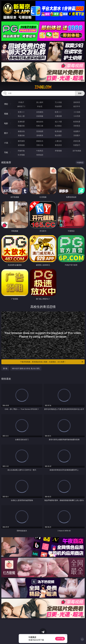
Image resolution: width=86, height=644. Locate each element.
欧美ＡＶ (58, 112)
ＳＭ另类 (77, 116)
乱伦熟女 (58, 126)
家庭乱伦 (40, 141)
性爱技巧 (77, 145)
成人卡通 (58, 122)
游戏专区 (77, 102)
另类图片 (77, 135)
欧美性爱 (77, 122)
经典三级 (40, 126)
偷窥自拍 (21, 131)
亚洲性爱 (21, 122)
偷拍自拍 (40, 122)
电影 (6, 123)
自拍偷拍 (40, 112)
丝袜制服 (40, 116)
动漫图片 (77, 131)
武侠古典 (77, 141)
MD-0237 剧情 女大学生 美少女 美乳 (26, 368)
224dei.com (43, 87)
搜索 (80, 93)
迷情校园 (21, 145)
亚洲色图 (40, 131)
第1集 (5, 368)
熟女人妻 (21, 116)
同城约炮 (21, 151)
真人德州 (40, 102)
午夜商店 (40, 151)
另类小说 (40, 145)
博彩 (6, 104)
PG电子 (21, 102)
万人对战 (58, 102)
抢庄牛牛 (77, 106)
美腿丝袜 (21, 135)
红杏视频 (21, 155)
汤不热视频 (77, 151)
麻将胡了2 (21, 106)
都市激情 (21, 141)
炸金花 (40, 106)
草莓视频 (58, 151)
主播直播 (58, 116)
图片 (6, 133)
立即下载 (60, 639)
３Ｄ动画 (77, 112)
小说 (6, 143)
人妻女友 (58, 141)
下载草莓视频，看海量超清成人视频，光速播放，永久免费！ (52, 362)
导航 (6, 152)
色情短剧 (40, 155)
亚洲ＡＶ (21, 112)
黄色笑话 (58, 145)
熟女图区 (58, 135)
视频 (6, 114)
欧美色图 (58, 131)
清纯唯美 (40, 135)
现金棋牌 (58, 106)
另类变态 (77, 126)
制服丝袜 (21, 126)
